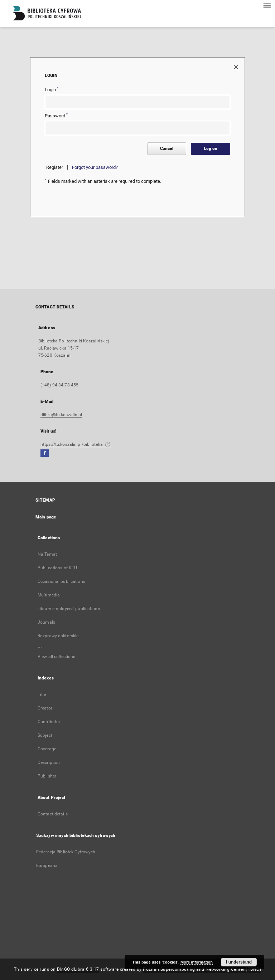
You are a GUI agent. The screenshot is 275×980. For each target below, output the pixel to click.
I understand (239, 962)
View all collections (56, 657)
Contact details (53, 814)
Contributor (49, 722)
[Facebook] (45, 454)
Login (52, 89)
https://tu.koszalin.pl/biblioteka (76, 444)
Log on (211, 148)
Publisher (47, 776)
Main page (46, 517)
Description (49, 762)
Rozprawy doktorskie (58, 636)
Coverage (47, 749)
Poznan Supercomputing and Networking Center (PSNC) (202, 969)
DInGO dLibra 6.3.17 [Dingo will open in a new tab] (78, 969)
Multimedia (49, 595)
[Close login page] (237, 67)
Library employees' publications (69, 609)
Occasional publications (61, 581)
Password (56, 116)
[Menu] (267, 6)
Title (42, 694)
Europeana (47, 866)
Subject (45, 735)
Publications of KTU (57, 568)
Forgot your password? (95, 167)
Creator (45, 708)
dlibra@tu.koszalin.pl (61, 415)
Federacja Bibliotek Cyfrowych (66, 852)
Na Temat (47, 554)
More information (197, 962)
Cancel (167, 148)
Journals (46, 622)
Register (55, 167)
